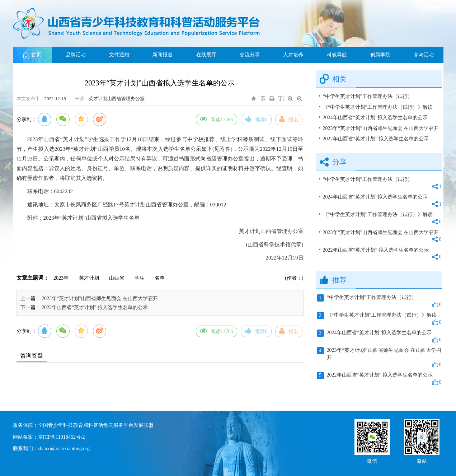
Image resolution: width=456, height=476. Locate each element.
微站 (422, 460)
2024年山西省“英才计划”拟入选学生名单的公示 (375, 118)
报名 (289, 119)
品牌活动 (76, 55)
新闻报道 (163, 55)
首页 (32, 55)
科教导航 (337, 55)
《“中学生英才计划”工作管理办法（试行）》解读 (378, 107)
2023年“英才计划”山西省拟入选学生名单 (91, 218)
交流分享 (250, 55)
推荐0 (256, 119)
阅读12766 (217, 119)
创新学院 (380, 55)
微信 (372, 460)
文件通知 (119, 55)
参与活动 (424, 55)
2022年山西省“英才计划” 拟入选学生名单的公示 (95, 307)
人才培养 (293, 55)
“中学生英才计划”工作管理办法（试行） (368, 96)
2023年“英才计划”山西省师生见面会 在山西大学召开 (100, 298)
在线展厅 (206, 55)
